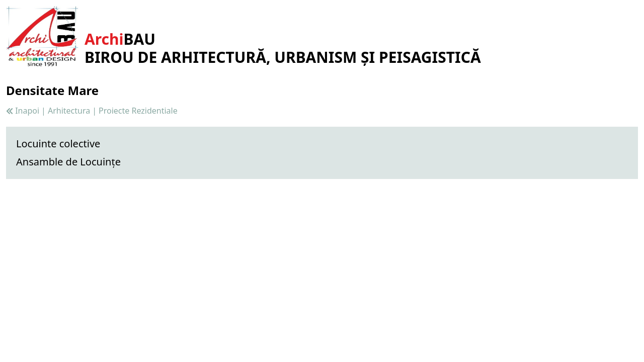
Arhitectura (69, 111)
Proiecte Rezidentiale (138, 111)
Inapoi (23, 111)
